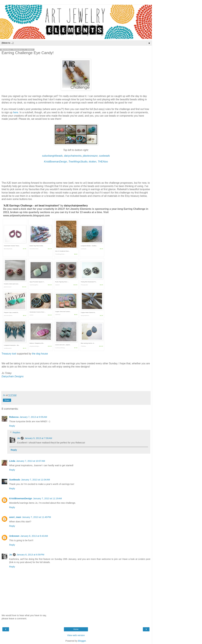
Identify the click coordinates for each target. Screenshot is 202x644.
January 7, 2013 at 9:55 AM (33, 417)
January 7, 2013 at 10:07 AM (31, 461)
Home (76, 629)
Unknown (14, 536)
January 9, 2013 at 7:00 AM (38, 438)
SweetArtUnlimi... (34, 249)
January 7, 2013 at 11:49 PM (36, 517)
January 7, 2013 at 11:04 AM (36, 480)
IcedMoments (8, 348)
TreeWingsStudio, (79, 162)
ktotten (31, 315)
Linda (12, 461)
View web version (76, 635)
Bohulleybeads (8, 249)
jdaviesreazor (90, 156)
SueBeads (15, 480)
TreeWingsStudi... (60, 254)
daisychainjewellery (76, 206)
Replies (16, 432)
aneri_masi (15, 517)
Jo (18, 438)
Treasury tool (9, 354)
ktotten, (93, 162)
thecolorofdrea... (9, 316)
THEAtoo (103, 162)
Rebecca (14, 417)
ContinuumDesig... (60, 348)
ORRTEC (58, 315)
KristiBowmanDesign (56, 162)
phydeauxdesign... (35, 346)
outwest (57, 285)
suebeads (104, 156)
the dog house (40, 354)
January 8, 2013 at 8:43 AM (34, 536)
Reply (12, 426)
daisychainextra (73, 156)
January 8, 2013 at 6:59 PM (30, 555)
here (16, 112)
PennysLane (84, 285)
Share (7, 400)
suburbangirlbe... (34, 285)
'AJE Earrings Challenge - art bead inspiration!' (32, 206)
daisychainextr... (85, 316)
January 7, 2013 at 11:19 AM (47, 498)
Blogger (82, 641)
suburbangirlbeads (52, 156)
